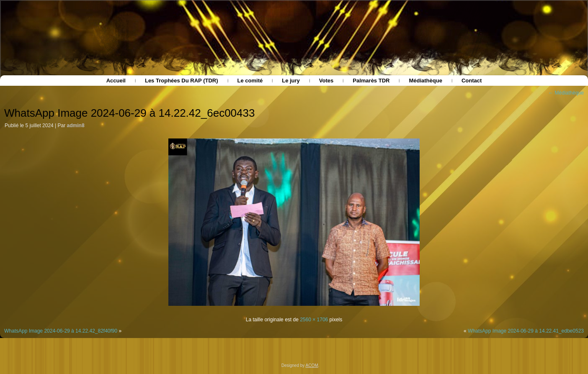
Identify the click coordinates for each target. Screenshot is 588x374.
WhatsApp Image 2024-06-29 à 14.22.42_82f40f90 (61, 331)
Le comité (250, 81)
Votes (326, 81)
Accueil (116, 81)
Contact (472, 81)
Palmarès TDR (371, 81)
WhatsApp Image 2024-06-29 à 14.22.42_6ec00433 (129, 113)
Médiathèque (425, 81)
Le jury (291, 81)
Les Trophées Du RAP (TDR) (182, 81)
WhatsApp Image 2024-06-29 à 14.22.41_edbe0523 (526, 331)
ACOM (312, 365)
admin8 (76, 126)
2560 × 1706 (314, 320)
